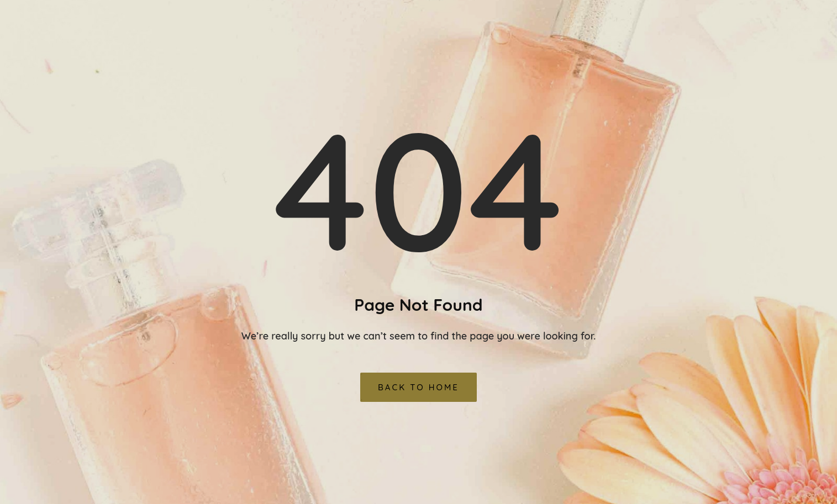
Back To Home (419, 387)
